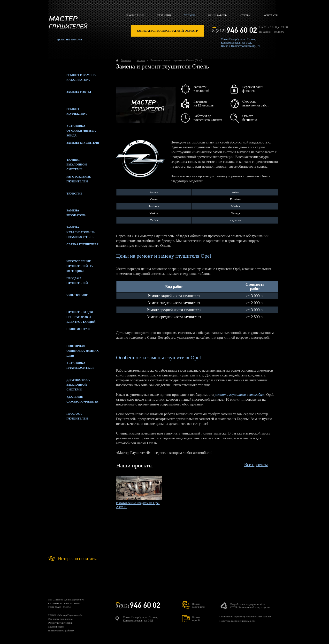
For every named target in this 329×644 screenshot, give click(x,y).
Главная (126, 60)
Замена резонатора (67, 214)
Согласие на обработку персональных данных (245, 616)
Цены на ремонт (70, 39)
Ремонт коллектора (68, 112)
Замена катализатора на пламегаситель (72, 231)
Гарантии (164, 15)
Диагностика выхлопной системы (69, 383)
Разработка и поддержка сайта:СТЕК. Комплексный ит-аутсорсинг (250, 606)
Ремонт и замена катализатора (72, 79)
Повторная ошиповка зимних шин (74, 350)
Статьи (245, 15)
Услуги (189, 15)
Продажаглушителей (68, 417)
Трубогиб (65, 197)
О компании (135, 15)
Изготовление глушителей (70, 180)
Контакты (271, 15)
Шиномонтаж (69, 333)
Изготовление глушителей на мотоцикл (71, 265)
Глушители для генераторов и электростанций (72, 316)
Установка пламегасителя (71, 367)
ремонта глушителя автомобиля (240, 395)
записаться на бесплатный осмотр (167, 31)
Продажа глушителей (68, 282)
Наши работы (218, 15)
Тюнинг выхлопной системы (68, 163)
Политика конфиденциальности (237, 621)
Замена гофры (70, 96)
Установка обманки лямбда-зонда (73, 129)
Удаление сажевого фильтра (73, 400)
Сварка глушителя (73, 248)
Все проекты (256, 465)
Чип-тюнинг (68, 299)
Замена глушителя (74, 146)
